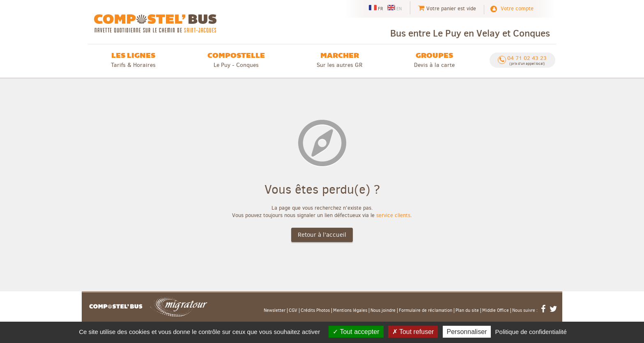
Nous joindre (383, 311)
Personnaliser (467, 332)
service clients (393, 215)
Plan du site (467, 311)
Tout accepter (356, 332)
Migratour (179, 306)
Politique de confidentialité (531, 332)
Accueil (116, 306)
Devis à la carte (434, 60)
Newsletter (275, 311)
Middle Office (496, 311)
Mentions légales (350, 311)
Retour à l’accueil (322, 235)
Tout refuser (413, 332)
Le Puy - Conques (236, 60)
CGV (293, 311)
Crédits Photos (315, 311)
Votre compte (517, 8)
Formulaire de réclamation (425, 311)
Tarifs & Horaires (133, 60)
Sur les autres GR (339, 60)
